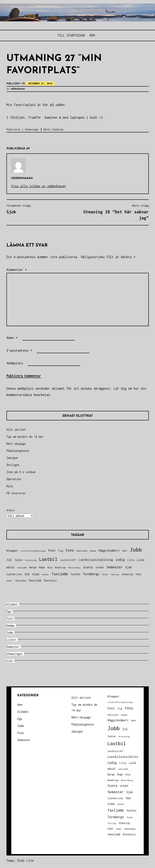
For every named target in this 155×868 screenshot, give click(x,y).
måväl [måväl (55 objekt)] (10, 567)
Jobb (10, 633)
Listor (11, 640)
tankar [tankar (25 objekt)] (45, 574)
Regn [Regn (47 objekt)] (42, 567)
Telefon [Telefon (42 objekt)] (75, 574)
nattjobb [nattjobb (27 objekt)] (22, 567)
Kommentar (16, 270)
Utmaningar (32, 129)
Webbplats (15, 363)
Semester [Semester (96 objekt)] (115, 567)
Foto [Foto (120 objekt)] (70, 550)
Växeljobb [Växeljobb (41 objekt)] (35, 581)
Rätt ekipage (16, 444)
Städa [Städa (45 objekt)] (36, 574)
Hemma (10, 626)
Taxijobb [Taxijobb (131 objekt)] (60, 574)
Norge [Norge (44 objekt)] (33, 567)
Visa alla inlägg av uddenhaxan (38, 186)
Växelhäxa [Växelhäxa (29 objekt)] (21, 581)
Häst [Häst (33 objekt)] (125, 551)
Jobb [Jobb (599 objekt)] (136, 550)
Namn (12, 338)
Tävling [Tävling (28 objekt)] (115, 574)
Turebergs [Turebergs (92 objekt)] (91, 574)
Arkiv (10, 510)
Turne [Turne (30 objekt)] (105, 574)
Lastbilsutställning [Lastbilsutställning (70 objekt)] (96, 560)
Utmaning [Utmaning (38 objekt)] (127, 574)
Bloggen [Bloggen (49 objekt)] (12, 551)
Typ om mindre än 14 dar (25, 437)
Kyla (10, 486)
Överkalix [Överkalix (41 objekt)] (50, 581)
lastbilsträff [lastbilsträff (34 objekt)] (68, 560)
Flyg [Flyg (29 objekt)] (61, 551)
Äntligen (13, 465)
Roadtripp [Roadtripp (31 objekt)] (60, 567)
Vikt (10, 661)
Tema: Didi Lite (20, 861)
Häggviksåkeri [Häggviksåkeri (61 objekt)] (109, 550)
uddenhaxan (18, 89)
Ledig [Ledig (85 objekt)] (120, 560)
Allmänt (12, 604)
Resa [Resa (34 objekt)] (50, 567)
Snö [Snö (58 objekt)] (27, 574)
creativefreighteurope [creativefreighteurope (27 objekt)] (33, 551)
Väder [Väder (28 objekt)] (9, 581)
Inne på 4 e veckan (21, 472)
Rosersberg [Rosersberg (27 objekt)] (74, 567)
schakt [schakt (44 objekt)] (100, 567)
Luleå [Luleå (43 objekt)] (141, 560)
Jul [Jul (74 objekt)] (9, 560)
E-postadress (19, 350)
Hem (92, 35)
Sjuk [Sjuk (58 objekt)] (129, 567)
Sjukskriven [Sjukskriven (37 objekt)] (14, 574)
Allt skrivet (16, 430)
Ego (9, 611)
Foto (10, 618)
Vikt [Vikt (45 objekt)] (138, 574)
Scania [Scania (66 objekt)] (88, 567)
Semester (13, 647)
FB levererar (16, 493)
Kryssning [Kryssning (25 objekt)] (31, 560)
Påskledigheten (18, 451)
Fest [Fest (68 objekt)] (52, 550)
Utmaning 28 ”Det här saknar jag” (114, 212)
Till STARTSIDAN (71, 35)
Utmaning (58, 129)
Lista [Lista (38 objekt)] (131, 560)
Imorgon (12, 458)
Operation (14, 479)
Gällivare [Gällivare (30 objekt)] (82, 551)
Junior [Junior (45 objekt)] (19, 560)
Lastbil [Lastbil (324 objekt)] (48, 559)
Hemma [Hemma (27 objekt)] (93, 551)
